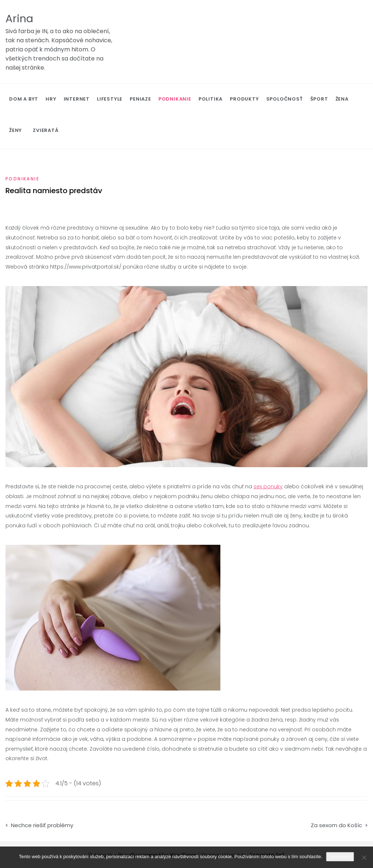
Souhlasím (340, 857)
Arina (19, 19)
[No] (364, 857)
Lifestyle (110, 99)
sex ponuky (268, 486)
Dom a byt (24, 99)
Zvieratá (46, 130)
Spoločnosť (285, 99)
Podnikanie (175, 99)
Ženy (15, 130)
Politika (211, 99)
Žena (342, 99)
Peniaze (140, 99)
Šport (319, 99)
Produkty (244, 99)
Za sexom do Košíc (336, 825)
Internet (77, 99)
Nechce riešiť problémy (42, 825)
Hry (51, 99)
